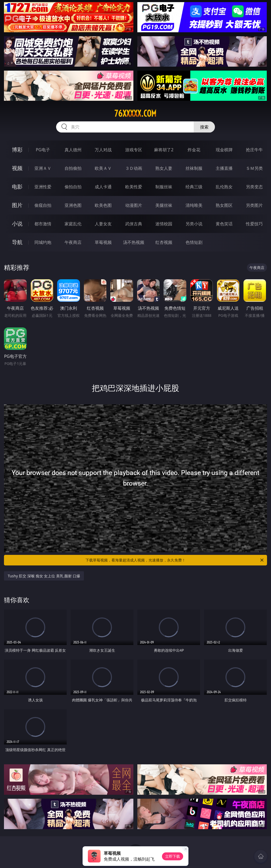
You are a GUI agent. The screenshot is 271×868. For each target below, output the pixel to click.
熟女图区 (224, 205)
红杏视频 (164, 242)
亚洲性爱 (43, 187)
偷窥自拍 (43, 205)
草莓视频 (103, 242)
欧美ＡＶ (103, 168)
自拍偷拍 (73, 168)
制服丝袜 (164, 187)
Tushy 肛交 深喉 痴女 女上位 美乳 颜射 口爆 (44, 576)
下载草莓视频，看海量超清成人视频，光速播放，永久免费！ (175, 560)
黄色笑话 (224, 224)
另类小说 (194, 224)
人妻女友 (103, 224)
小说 (17, 224)
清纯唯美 (194, 205)
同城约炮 (43, 242)
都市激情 (43, 224)
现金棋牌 (224, 150)
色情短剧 (194, 242)
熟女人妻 (164, 168)
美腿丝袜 (164, 205)
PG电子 (43, 150)
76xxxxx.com (135, 113)
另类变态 (254, 187)
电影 (17, 187)
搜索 (204, 127)
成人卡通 (103, 187)
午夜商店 (73, 242)
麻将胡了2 (164, 150)
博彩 (17, 150)
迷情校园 (164, 224)
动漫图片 (134, 205)
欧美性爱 (134, 187)
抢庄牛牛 (254, 150)
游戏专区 (134, 150)
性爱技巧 (254, 224)
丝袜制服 (194, 168)
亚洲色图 (73, 205)
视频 (17, 168)
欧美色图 (103, 205)
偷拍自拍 (73, 187)
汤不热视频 (134, 242)
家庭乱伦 (73, 224)
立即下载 (173, 856)
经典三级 (194, 187)
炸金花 (194, 150)
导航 (17, 242)
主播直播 (224, 168)
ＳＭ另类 (254, 168)
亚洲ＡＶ (43, 168)
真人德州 (73, 150)
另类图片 (254, 205)
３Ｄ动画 (134, 168)
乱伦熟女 (224, 187)
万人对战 (103, 150)
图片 (17, 205)
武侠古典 (134, 224)
